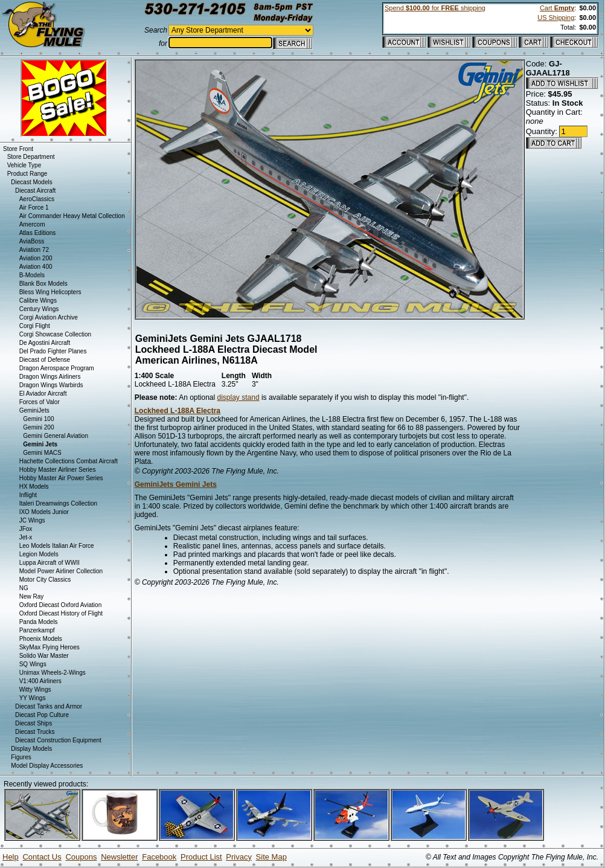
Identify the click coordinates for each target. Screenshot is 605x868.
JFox (26, 529)
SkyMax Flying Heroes (50, 647)
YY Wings (33, 698)
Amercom (32, 224)
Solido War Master (44, 656)
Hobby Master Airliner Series (58, 470)
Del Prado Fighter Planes (53, 351)
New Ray (32, 596)
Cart (557, 8)
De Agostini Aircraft (45, 343)
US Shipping (556, 18)
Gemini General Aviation (56, 436)
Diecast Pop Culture (42, 715)
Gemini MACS (42, 453)
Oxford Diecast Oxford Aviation (61, 605)
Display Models (31, 749)
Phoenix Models (41, 639)
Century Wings (39, 309)
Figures (21, 757)
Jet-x (26, 537)
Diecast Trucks (35, 732)
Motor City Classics (45, 580)
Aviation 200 (36, 258)
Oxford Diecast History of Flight (61, 613)
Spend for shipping (435, 8)
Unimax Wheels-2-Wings (53, 673)
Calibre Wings (38, 301)
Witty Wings (35, 690)
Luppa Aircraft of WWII (50, 563)
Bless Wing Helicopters (50, 292)
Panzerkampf (37, 630)
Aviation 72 (34, 250)
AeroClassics (37, 199)
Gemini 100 (38, 419)
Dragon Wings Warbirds (51, 385)
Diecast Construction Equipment (58, 740)
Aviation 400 (36, 267)
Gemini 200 (38, 427)
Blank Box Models (43, 284)
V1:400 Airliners (40, 681)
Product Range (27, 174)
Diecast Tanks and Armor (49, 706)
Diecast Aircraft (35, 191)
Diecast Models (31, 182)
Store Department (31, 157)
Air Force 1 (34, 207)
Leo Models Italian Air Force (57, 546)
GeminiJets (34, 410)
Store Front (18, 149)
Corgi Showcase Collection (56, 334)
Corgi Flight (35, 326)
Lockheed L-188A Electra (178, 411)
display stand (238, 397)
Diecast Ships (34, 723)
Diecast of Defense (45, 360)
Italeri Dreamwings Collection (59, 503)
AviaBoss (32, 241)
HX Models (34, 487)
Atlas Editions (38, 233)
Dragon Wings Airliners (50, 377)
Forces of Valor (40, 402)
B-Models (32, 275)
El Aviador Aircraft (43, 394)
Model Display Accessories (47, 766)
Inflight (28, 495)
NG (24, 588)
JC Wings (32, 520)
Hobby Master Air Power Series (61, 478)
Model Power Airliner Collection (61, 571)
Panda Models (39, 622)
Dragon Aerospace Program (57, 368)
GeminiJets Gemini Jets (176, 484)
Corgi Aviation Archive (49, 317)
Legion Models (39, 554)
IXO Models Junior (44, 512)
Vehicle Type (24, 165)
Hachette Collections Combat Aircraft (69, 461)
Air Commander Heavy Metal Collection (72, 216)
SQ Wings (33, 664)
